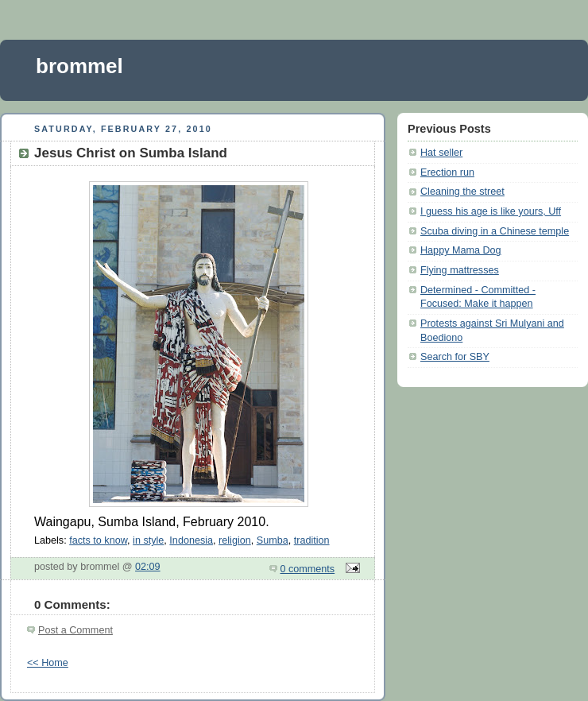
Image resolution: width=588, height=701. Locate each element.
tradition (312, 540)
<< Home (48, 663)
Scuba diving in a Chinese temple (495, 231)
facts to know (98, 540)
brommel (79, 66)
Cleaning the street (462, 192)
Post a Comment (75, 630)
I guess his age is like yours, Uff (491, 211)
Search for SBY (455, 357)
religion (235, 540)
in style (148, 540)
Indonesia (191, 540)
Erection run (447, 172)
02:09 (148, 567)
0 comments (308, 569)
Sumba (273, 540)
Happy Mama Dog (461, 250)
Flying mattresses (460, 270)
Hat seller (441, 153)
